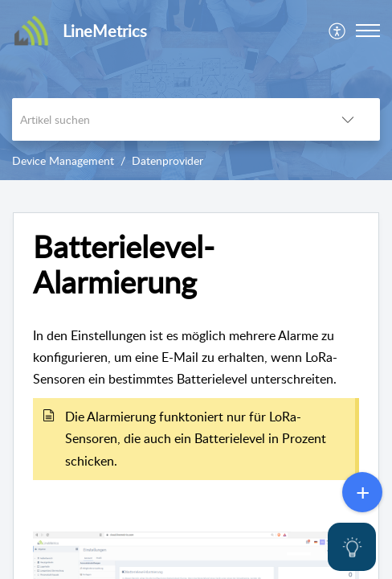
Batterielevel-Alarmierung (124, 265)
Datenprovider (167, 160)
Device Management (63, 160)
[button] (368, 31)
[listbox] (348, 119)
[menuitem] (338, 31)
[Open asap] (352, 547)
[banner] (196, 90)
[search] (164, 119)
